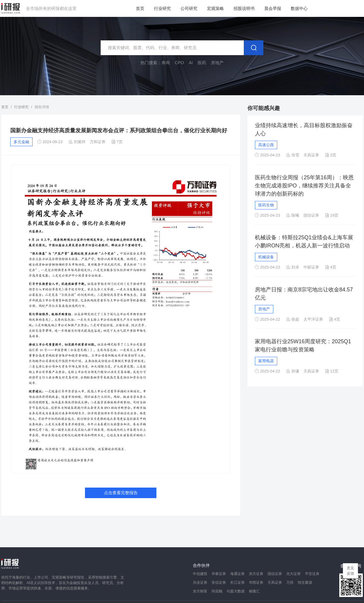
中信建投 (200, 574)
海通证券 (237, 574)
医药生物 (266, 205)
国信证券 (275, 574)
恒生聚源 (305, 583)
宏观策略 (215, 8)
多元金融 (21, 142)
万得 (290, 583)
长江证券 (237, 583)
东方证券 (256, 574)
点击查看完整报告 (121, 493)
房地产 (264, 309)
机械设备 (266, 257)
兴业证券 (200, 583)
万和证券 (98, 142)
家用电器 (266, 361)
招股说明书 (244, 8)
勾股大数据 (236, 591)
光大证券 (293, 574)
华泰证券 (219, 574)
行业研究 (162, 8)
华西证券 (256, 583)
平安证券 (312, 574)
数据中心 (299, 8)
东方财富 (200, 591)
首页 (140, 8)
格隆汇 (254, 591)
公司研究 (189, 8)
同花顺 (217, 591)
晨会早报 (273, 8)
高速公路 (266, 145)
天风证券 (275, 583)
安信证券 (219, 583)
